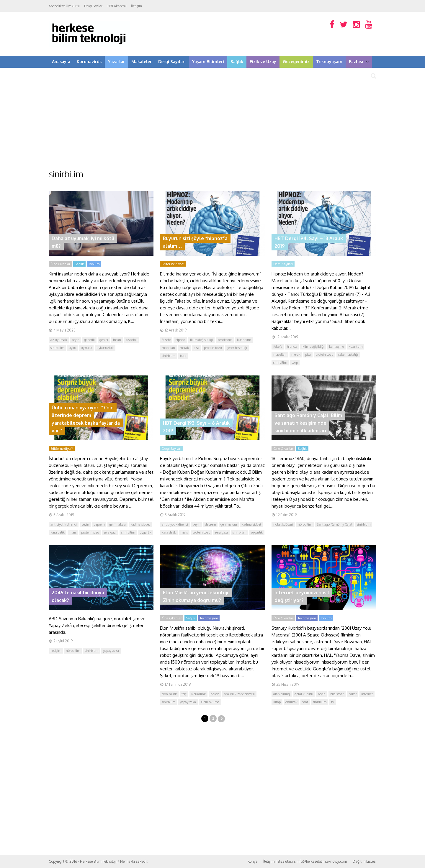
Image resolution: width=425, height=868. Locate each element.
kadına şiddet (140, 524)
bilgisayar (337, 694)
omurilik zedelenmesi (239, 694)
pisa (196, 348)
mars (73, 532)
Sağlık (237, 61)
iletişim (56, 651)
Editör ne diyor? (173, 264)
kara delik (58, 532)
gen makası (117, 524)
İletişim (137, 6)
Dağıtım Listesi (364, 861)
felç (184, 694)
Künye (252, 861)
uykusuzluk (105, 348)
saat (305, 702)
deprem (99, 524)
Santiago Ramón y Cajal (334, 524)
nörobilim (305, 524)
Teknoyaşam (329, 61)
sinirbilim (57, 348)
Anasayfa (61, 61)
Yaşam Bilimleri (208, 61)
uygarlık (146, 532)
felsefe (166, 340)
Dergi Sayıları (94, 6)
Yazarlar (116, 61)
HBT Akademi (117, 6)
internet (367, 694)
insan (117, 340)
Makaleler (142, 61)
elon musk (169, 694)
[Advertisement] (212, 124)
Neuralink (198, 694)
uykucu (86, 348)
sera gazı (110, 532)
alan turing (282, 694)
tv (333, 702)
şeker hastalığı (237, 348)
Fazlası (359, 61)
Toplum (94, 264)
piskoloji (132, 340)
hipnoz (180, 340)
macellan (168, 348)
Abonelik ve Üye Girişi (64, 6)
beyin (76, 340)
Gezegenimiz (296, 61)
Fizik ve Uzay (263, 61)
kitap (277, 702)
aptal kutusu (304, 694)
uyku (72, 348)
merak (184, 348)
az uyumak (59, 340)
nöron (215, 694)
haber (353, 694)
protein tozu (213, 348)
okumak (291, 702)
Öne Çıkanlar (60, 264)
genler (104, 340)
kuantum (244, 340)
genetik (89, 340)
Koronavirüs (89, 61)
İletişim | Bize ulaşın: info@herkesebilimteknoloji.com (305, 861)
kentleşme (225, 340)
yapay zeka (111, 651)
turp (183, 356)
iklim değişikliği (201, 340)
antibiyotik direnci (64, 524)
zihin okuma (210, 702)
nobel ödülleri (283, 524)
